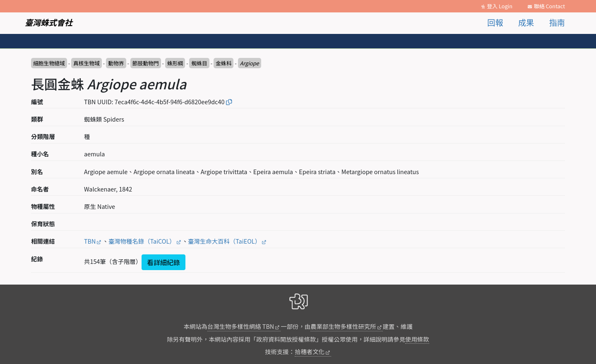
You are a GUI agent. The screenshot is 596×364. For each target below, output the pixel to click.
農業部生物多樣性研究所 (343, 326)
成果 (526, 22)
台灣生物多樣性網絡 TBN (241, 326)
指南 (557, 22)
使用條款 (417, 339)
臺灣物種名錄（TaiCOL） (142, 241)
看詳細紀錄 (163, 262)
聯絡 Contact (549, 6)
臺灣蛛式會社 (49, 22)
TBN (90, 241)
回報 (495, 22)
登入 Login (500, 6)
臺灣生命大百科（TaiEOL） (224, 241)
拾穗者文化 (310, 351)
